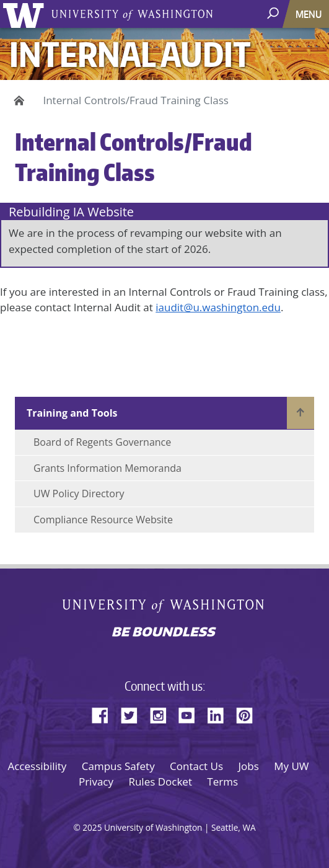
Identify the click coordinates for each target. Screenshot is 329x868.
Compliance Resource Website (103, 520)
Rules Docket (160, 782)
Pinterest (249, 714)
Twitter (134, 714)
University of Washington (26, 14)
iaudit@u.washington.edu (218, 307)
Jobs (249, 766)
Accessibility (37, 766)
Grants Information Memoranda (107, 468)
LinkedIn (220, 714)
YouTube (191, 714)
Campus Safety (118, 766)
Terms (222, 782)
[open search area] (274, 13)
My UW (291, 766)
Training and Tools (72, 413)
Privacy (96, 782)
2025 (92, 827)
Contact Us (196, 766)
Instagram (162, 714)
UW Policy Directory (79, 494)
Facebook (105, 714)
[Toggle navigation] (310, 14)
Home (17, 100)
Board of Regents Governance (102, 442)
